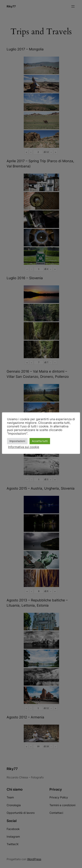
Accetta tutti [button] (40, 441)
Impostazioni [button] (17, 441)
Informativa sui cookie (24, 447)
